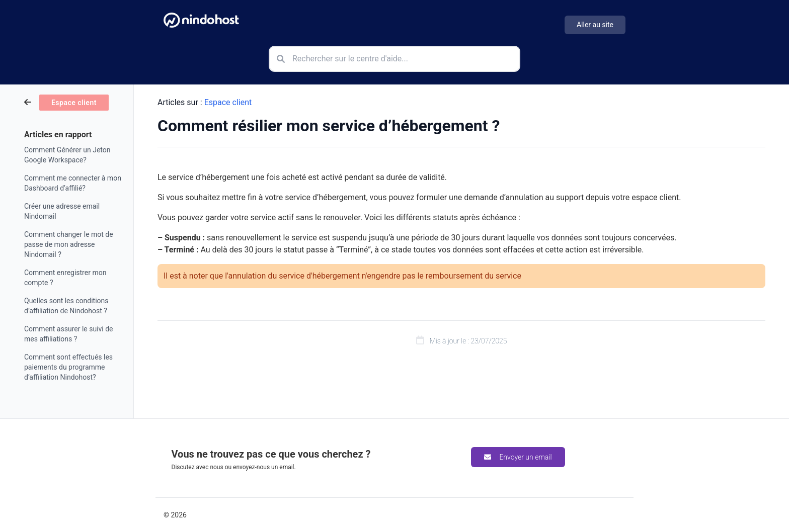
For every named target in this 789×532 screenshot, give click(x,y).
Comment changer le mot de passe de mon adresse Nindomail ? (69, 244)
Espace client (228, 102)
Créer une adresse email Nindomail (62, 211)
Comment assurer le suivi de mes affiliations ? (69, 334)
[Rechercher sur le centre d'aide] (395, 59)
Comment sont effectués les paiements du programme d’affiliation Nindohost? (68, 367)
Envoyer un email (518, 457)
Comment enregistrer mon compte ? (65, 278)
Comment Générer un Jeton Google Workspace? (67, 155)
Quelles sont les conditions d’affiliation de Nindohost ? (66, 306)
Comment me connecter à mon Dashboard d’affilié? (73, 183)
